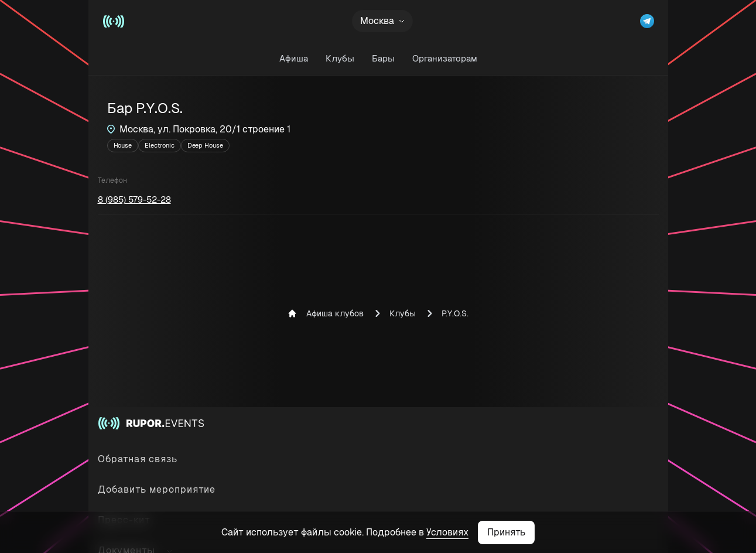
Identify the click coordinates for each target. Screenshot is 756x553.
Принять (506, 532)
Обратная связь (138, 459)
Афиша (294, 58)
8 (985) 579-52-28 (134, 199)
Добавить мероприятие (157, 489)
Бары (383, 58)
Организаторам (445, 58)
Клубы (340, 58)
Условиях (447, 532)
